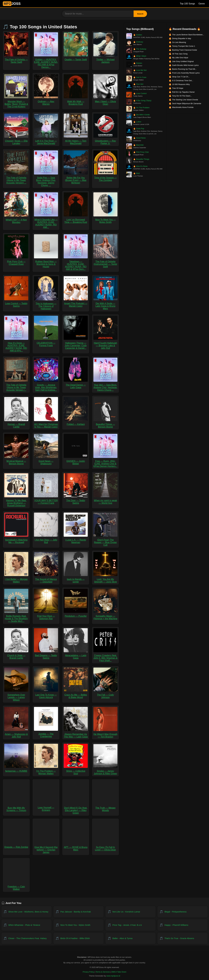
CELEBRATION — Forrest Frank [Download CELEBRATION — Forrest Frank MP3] (46, 343)
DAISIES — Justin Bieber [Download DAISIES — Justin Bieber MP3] (76, 461)
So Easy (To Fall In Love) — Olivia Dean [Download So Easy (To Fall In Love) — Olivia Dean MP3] (105, 847)
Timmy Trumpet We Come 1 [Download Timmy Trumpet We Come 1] (184, 46)
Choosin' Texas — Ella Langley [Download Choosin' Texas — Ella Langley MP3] (16, 141)
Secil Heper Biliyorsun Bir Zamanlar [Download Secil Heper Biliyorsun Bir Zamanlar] (187, 103)
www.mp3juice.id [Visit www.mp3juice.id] (113, 976)
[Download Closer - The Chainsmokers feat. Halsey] (26, 938)
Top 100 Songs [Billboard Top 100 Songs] (187, 4)
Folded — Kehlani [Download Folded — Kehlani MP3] (76, 423)
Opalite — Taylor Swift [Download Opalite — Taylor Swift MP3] (76, 58)
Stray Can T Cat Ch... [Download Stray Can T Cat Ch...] (181, 77)
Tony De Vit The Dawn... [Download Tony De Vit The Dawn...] (182, 96)
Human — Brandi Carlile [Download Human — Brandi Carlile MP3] (16, 424)
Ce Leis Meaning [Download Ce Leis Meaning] (179, 42)
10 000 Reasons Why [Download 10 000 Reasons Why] (181, 84)
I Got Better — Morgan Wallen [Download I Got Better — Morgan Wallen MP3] (16, 579)
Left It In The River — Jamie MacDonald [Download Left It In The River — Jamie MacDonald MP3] (46, 141)
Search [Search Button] (140, 14)
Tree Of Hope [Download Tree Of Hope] (178, 88)
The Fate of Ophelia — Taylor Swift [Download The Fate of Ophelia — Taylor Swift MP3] (16, 60)
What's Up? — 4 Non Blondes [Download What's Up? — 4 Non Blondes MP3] (16, 220)
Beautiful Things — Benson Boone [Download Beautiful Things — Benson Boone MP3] (105, 424)
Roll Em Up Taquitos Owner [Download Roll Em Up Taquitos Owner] (183, 92)
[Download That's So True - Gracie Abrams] (183, 938)
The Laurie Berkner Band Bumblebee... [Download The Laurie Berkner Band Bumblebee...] (188, 35)
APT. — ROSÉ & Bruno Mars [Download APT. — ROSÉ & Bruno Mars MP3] (76, 847)
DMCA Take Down (119, 972)
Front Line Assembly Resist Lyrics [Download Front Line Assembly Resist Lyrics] (186, 73)
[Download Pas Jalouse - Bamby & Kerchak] (79, 912)
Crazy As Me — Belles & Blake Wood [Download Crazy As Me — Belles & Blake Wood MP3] (76, 695)
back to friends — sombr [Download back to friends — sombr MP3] (76, 579)
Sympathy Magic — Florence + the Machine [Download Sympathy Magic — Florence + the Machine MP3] (105, 616)
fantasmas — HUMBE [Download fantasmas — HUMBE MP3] (16, 770)
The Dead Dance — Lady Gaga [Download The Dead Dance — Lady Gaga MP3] (76, 385)
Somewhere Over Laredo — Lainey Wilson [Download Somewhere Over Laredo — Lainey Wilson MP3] (16, 696)
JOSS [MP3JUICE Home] (12, 4)
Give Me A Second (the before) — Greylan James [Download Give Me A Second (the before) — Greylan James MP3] (46, 848)
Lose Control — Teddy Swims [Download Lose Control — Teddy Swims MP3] (16, 303)
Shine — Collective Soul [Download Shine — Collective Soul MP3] (76, 771)
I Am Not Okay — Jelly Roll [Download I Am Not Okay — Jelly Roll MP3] (46, 540)
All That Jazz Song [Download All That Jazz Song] (180, 54)
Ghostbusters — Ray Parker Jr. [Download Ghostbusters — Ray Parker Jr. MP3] (105, 141)
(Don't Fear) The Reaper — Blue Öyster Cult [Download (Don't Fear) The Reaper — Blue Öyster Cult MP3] (105, 541)
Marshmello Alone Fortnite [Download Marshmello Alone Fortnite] (183, 107)
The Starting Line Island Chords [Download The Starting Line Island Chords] (185, 100)
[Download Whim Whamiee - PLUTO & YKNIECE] (26, 925)
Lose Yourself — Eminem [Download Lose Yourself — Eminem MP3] (46, 808)
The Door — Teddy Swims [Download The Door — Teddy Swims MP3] (76, 500)
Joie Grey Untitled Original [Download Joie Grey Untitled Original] (183, 61)
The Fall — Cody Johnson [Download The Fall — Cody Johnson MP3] (105, 695)
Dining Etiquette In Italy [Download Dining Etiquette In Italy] (182, 38)
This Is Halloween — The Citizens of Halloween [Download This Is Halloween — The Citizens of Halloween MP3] (46, 305)
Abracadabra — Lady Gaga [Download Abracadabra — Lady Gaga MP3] (76, 655)
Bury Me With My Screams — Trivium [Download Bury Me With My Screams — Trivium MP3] (16, 808)
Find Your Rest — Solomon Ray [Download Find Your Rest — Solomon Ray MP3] (46, 616)
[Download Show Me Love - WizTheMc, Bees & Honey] (26, 912)
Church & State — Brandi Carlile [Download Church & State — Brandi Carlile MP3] (16, 655)
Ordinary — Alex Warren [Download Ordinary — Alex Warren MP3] (46, 101)
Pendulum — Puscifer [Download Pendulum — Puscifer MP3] (76, 615)
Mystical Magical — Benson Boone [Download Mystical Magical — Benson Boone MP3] (16, 461)
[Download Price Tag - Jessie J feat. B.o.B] (131, 925)
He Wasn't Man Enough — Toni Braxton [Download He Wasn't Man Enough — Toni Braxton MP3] (105, 734)
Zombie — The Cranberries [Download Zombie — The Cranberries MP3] (46, 734)
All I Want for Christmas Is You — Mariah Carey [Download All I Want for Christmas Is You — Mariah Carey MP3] (46, 424)
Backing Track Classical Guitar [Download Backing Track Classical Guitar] (185, 50)
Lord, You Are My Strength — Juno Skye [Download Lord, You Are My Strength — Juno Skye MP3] (105, 579)
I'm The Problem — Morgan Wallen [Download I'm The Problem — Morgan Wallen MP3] (46, 771)
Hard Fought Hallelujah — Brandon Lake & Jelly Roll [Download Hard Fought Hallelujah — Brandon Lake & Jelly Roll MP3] (105, 344)
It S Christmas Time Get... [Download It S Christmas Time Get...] (183, 81)
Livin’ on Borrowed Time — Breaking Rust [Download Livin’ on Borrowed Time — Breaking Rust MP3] (76, 220)
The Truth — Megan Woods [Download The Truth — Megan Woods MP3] (105, 808)
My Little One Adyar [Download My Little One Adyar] (180, 58)
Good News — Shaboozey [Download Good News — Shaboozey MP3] (46, 461)
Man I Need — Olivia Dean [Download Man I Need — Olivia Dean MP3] (105, 101)
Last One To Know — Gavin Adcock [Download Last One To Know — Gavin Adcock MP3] (46, 695)
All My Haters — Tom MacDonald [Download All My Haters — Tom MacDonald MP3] (76, 141)
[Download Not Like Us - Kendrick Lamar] (131, 912)
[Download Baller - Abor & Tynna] (131, 938)
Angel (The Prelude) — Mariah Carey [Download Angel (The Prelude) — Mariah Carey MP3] (76, 303)
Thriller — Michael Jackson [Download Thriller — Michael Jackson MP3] (105, 60)
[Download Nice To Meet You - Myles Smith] (79, 925)
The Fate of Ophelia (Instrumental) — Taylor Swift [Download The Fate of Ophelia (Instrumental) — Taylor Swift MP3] (105, 263)
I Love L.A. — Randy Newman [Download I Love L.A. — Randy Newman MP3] (76, 540)
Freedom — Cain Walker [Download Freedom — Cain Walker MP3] (16, 887)
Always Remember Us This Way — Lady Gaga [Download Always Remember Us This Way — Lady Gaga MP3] (76, 734)
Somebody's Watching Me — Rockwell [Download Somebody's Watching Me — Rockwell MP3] (16, 540)
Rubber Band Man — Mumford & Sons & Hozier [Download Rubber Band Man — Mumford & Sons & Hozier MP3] (46, 263)
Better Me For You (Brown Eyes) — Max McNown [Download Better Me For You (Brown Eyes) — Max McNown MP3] (76, 179)
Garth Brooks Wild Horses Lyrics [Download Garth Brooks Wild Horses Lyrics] (185, 65)
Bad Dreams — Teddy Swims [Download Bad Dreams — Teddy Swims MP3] (46, 655)
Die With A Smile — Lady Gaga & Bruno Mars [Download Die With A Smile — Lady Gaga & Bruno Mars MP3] (105, 305)
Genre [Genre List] (202, 4)
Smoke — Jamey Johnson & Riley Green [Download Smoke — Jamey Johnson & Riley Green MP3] (105, 771)
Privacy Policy (88, 972)
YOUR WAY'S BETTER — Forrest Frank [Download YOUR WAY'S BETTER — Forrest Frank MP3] (46, 500)
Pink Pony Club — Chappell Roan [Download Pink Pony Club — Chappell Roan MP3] (16, 262)
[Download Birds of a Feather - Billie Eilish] (79, 938)
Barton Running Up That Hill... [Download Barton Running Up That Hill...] (184, 69)
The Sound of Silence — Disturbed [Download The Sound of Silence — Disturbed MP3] (46, 579)
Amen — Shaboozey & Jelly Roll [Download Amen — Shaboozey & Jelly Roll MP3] (16, 734)
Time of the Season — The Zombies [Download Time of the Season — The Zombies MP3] (105, 178)
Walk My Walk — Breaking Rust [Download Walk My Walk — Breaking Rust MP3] (76, 101)
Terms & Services (103, 972)
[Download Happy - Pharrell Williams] (183, 925)
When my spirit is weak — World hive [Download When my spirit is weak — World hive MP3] (105, 500)
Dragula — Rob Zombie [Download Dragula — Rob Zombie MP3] (16, 846)
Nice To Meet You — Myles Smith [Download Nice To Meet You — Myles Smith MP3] (105, 220)
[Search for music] (98, 14)
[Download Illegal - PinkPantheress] (183, 912)
